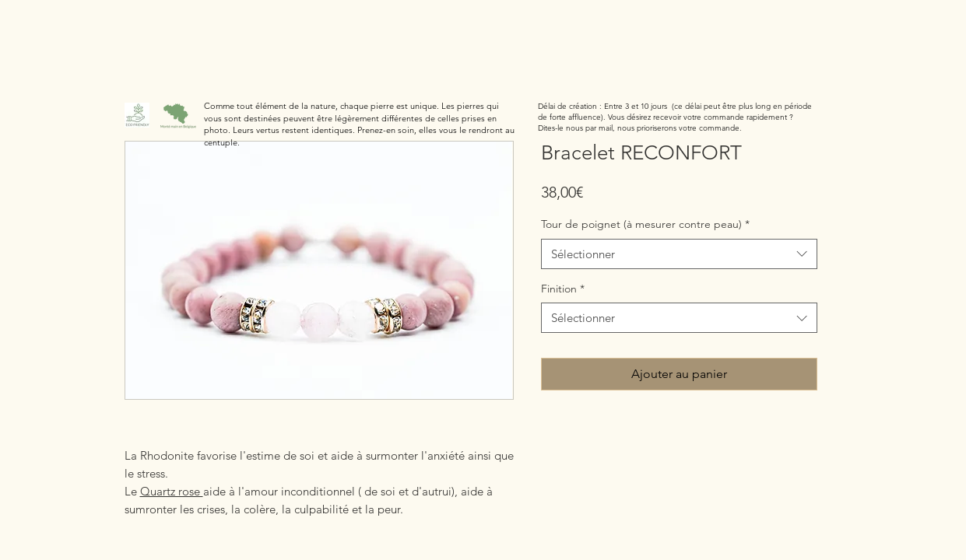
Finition (563, 289)
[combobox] (679, 254)
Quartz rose (172, 491)
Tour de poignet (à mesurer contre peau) (645, 224)
